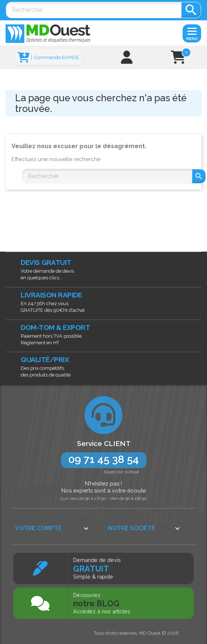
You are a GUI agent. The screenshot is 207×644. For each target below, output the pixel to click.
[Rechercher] (94, 10)
